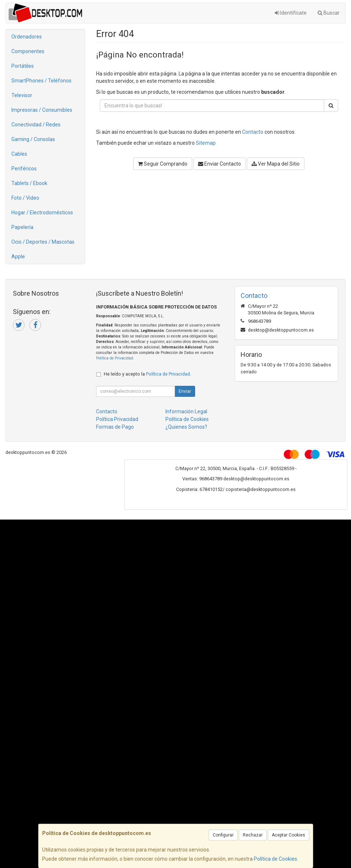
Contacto (253, 132)
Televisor (22, 95)
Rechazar (253, 835)
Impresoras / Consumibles (42, 110)
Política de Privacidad (115, 358)
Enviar (185, 391)
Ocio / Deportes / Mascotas (43, 242)
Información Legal (186, 411)
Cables (19, 154)
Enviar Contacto (220, 164)
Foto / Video (25, 198)
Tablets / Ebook (29, 183)
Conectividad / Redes (36, 125)
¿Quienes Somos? (186, 427)
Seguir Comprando (163, 164)
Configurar (223, 835)
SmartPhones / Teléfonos (41, 81)
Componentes (28, 51)
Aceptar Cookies (288, 835)
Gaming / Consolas (33, 139)
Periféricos (24, 169)
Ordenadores (27, 37)
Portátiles (23, 66)
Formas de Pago (115, 427)
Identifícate (291, 13)
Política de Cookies (275, 859)
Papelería (22, 227)
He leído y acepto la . (147, 374)
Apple (18, 256)
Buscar (329, 13)
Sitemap (206, 143)
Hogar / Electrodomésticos (42, 213)
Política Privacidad (117, 419)
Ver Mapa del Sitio (276, 164)
